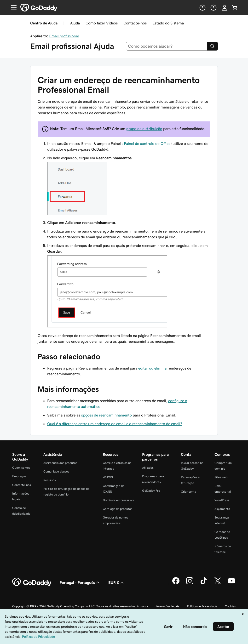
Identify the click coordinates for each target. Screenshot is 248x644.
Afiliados (148, 468)
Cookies (230, 606)
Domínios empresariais (118, 500)
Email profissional (64, 36)
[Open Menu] (12, 8)
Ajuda (75, 23)
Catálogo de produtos (118, 509)
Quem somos (21, 468)
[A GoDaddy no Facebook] (176, 584)
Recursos (50, 480)
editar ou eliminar (153, 368)
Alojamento (222, 509)
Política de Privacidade (202, 606)
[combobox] (167, 46)
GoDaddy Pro (151, 491)
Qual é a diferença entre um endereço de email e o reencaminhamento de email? (115, 424)
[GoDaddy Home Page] (32, 582)
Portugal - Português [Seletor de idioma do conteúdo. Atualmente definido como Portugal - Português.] (80, 582)
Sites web (221, 477)
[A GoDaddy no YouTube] (231, 584)
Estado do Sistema (168, 23)
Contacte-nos (135, 23)
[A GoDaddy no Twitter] (218, 584)
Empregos (19, 476)
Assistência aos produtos (60, 463)
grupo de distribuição (144, 129)
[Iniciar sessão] (225, 8)
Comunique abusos (56, 471)
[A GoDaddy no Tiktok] (204, 584)
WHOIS (108, 477)
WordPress (222, 500)
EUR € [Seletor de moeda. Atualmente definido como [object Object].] (117, 582)
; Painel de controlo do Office (146, 143)
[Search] (213, 46)
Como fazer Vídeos (102, 23)
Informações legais (166, 606)
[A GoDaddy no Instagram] (190, 584)
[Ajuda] (202, 8)
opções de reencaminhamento (106, 415)
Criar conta (189, 492)
